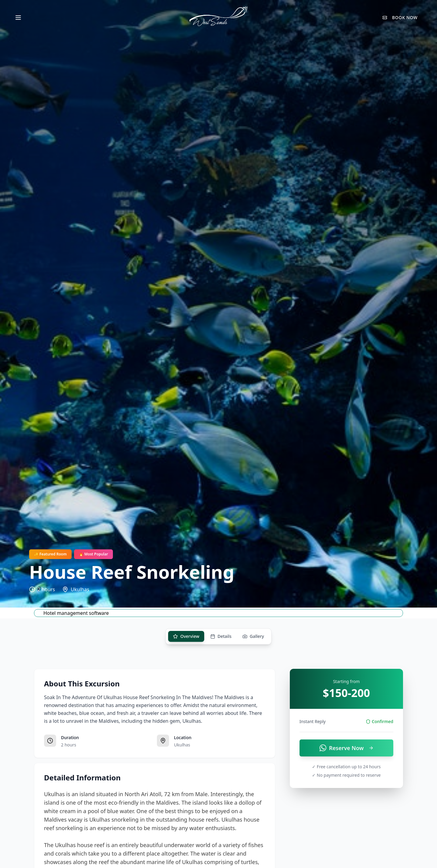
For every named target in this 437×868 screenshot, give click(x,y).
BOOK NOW (400, 17)
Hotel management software (76, 613)
